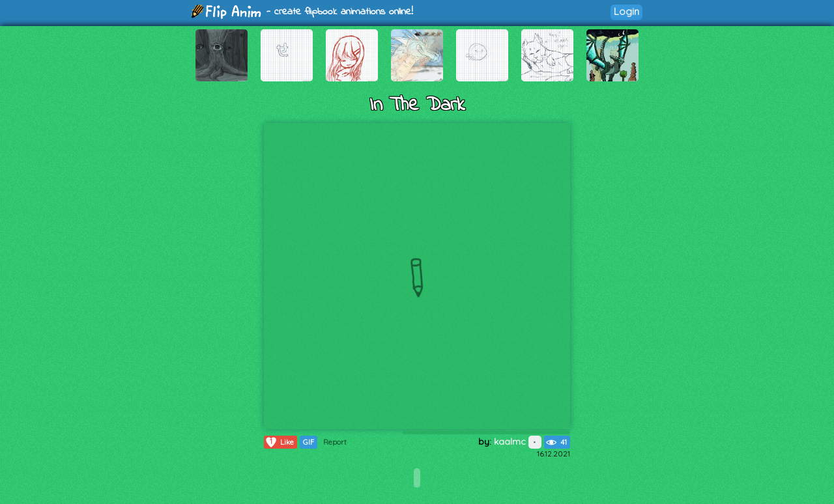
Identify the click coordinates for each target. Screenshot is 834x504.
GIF (309, 442)
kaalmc (518, 441)
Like (279, 442)
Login (626, 11)
